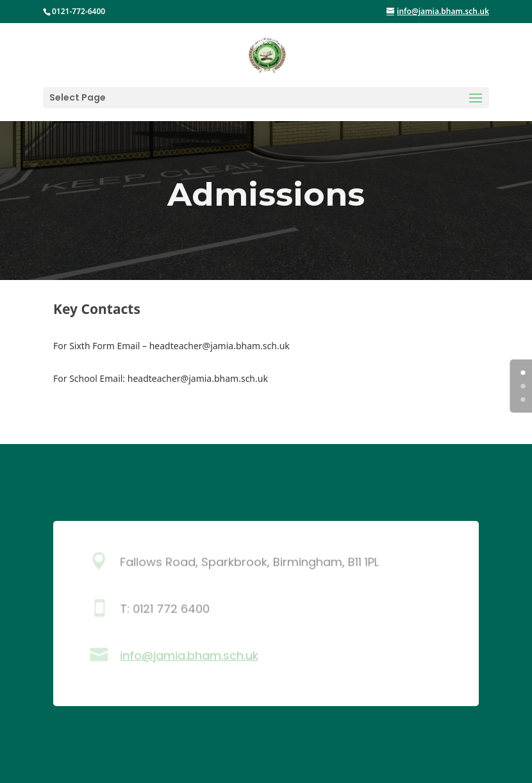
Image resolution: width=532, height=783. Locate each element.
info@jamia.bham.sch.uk (189, 655)
